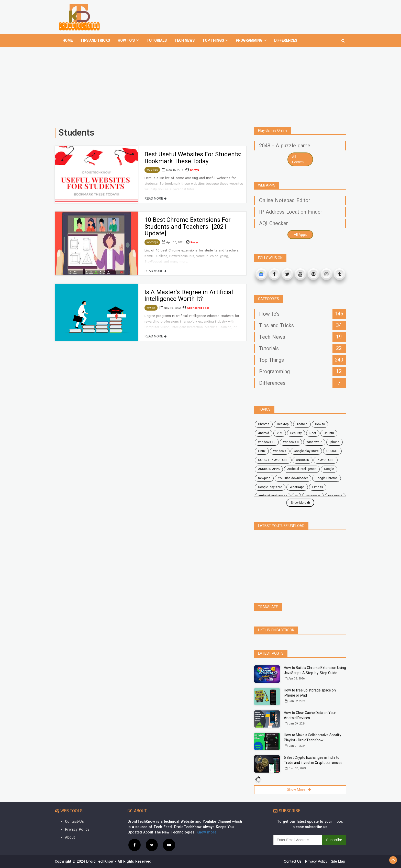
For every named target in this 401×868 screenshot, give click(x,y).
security (296, 433)
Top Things (215, 41)
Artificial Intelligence (302, 469)
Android (264, 433)
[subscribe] (298, 840)
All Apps (300, 235)
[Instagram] (326, 274)
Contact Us (293, 861)
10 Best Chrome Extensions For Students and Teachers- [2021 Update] (188, 227)
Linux (262, 451)
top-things (152, 170)
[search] (343, 39)
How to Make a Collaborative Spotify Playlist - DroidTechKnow (313, 738)
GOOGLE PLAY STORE (273, 460)
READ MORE (155, 199)
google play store (306, 451)
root (313, 433)
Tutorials (157, 41)
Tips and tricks (95, 41)
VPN (280, 433)
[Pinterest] (313, 274)
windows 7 (314, 442)
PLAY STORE (326, 460)
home (68, 41)
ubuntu (329, 433)
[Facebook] (274, 274)
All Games (298, 159)
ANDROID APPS (269, 469)
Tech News (185, 41)
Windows (280, 451)
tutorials (151, 308)
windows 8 (291, 442)
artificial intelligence (273, 496)
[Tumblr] (339, 274)
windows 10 (267, 442)
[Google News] (261, 274)
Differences (286, 41)
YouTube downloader (293, 478)
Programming (251, 41)
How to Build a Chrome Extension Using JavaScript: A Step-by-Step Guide (315, 670)
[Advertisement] (201, 85)
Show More (300, 503)
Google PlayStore (270, 487)
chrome (264, 424)
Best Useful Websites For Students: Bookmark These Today (193, 158)
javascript (313, 496)
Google (329, 469)
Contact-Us (74, 822)
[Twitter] (287, 274)
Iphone (335, 442)
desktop (283, 424)
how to (320, 424)
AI (296, 496)
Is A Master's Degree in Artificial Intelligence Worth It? (189, 296)
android (302, 424)
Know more (207, 832)
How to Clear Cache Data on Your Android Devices (310, 715)
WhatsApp (297, 487)
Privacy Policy (77, 829)
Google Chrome (327, 478)
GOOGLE (332, 451)
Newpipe (264, 478)
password (335, 496)
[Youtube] (300, 274)
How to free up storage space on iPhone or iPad (310, 693)
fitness (318, 487)
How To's (128, 41)
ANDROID (303, 460)
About (70, 837)
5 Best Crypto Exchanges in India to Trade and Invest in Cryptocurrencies (313, 760)
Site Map (338, 861)
